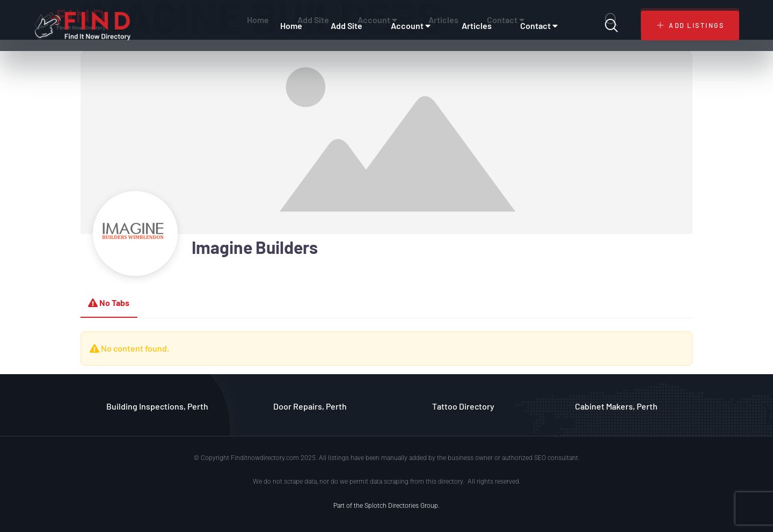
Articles (477, 25)
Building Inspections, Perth (157, 406)
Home (291, 25)
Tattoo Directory (463, 406)
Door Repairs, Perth (310, 406)
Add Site (347, 25)
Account (412, 26)
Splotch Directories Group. (402, 506)
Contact (540, 26)
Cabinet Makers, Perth (616, 406)
